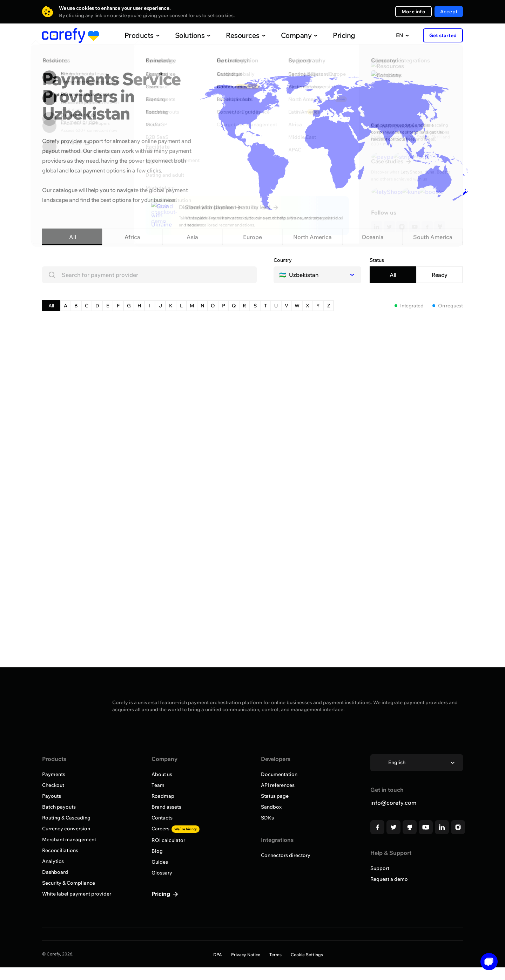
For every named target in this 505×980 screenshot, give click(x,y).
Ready (440, 275)
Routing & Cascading (66, 818)
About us (162, 774)
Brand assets (166, 807)
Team (158, 785)
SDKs (267, 818)
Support (380, 868)
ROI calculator (168, 840)
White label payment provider (77, 894)
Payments (54, 774)
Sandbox (271, 807)
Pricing (329, 35)
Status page (275, 796)
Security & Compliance (69, 883)
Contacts (162, 818)
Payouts (52, 796)
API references (278, 785)
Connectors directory (286, 855)
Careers (176, 829)
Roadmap (163, 796)
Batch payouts (59, 807)
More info (413, 12)
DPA (218, 955)
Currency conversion (66, 829)
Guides (160, 862)
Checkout (53, 785)
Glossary (162, 873)
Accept (449, 12)
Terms (275, 955)
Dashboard (55, 872)
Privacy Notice (246, 955)
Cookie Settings (307, 955)
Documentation (279, 774)
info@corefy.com (393, 803)
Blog (157, 851)
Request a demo (389, 879)
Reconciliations (60, 850)
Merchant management (69, 839)
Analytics (53, 861)
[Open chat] (487, 962)
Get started (443, 35)
